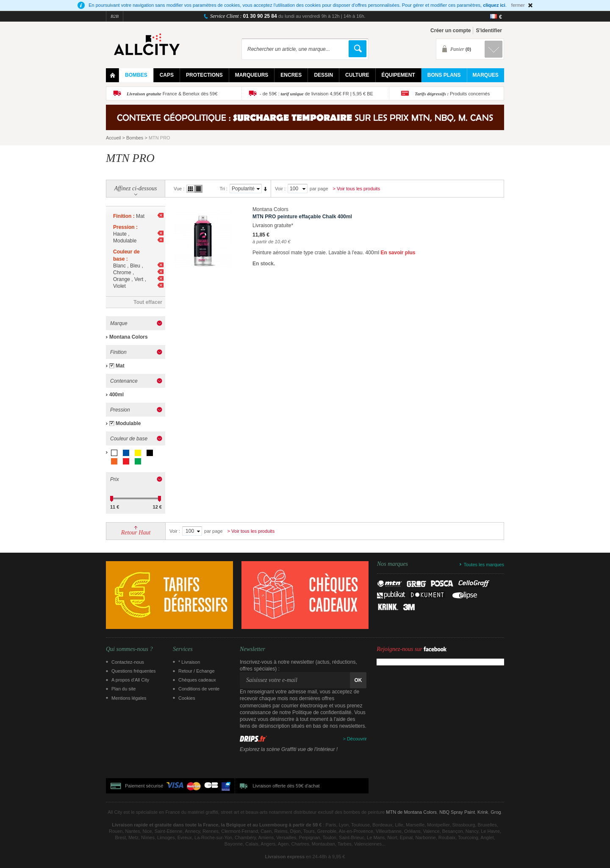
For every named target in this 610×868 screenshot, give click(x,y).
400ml (116, 395)
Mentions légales (129, 698)
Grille (190, 189)
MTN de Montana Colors (411, 812)
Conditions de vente (199, 689)
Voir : (280, 189)
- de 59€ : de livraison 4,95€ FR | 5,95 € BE (316, 94)
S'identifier (489, 31)
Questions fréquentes (134, 671)
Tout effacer (148, 302)
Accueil (113, 138)
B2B (115, 16)
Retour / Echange (197, 671)
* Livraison (189, 662)
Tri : (223, 189)
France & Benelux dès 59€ (172, 94)
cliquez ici (494, 5)
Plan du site (123, 689)
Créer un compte (451, 31)
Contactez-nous (128, 662)
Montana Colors (129, 337)
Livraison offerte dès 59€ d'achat (286, 786)
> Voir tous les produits (357, 189)
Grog (496, 812)
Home (112, 75)
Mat (120, 366)
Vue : (179, 189)
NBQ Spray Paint (457, 812)
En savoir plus (398, 253)
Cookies (187, 698)
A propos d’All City (130, 680)
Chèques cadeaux (197, 680)
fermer (518, 5)
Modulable (128, 423)
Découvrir (357, 739)
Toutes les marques (484, 565)
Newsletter (252, 649)
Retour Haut (136, 533)
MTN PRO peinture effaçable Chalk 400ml (302, 217)
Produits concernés (452, 94)
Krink (483, 812)
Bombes (135, 138)
